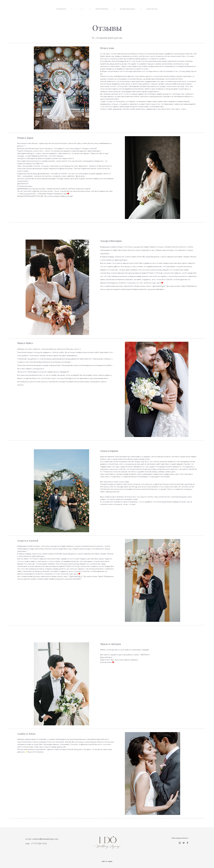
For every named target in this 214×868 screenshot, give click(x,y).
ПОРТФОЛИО (102, 9)
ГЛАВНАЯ (61, 9)
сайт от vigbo (107, 862)
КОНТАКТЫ (152, 9)
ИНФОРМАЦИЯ (128, 9)
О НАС (81, 9)
